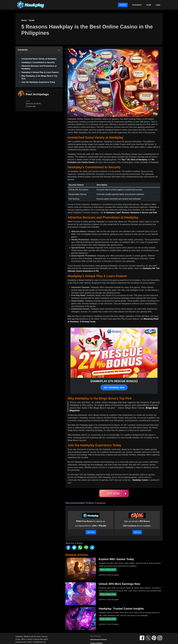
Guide (149, 5)
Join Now (91, 532)
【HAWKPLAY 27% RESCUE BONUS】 (114, 381)
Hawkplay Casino (140, 480)
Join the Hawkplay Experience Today (38, 82)
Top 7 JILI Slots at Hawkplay (134, 160)
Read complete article (108, 570)
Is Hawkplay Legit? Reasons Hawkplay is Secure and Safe (130, 213)
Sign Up (137, 532)
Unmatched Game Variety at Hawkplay (39, 59)
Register (123, 5)
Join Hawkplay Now (114, 387)
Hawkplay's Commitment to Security (38, 62)
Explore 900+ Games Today (116, 559)
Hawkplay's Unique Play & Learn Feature (40, 72)
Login (158, 5)
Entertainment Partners (99, 640)
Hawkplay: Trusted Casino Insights (121, 609)
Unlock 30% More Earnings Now (119, 584)
